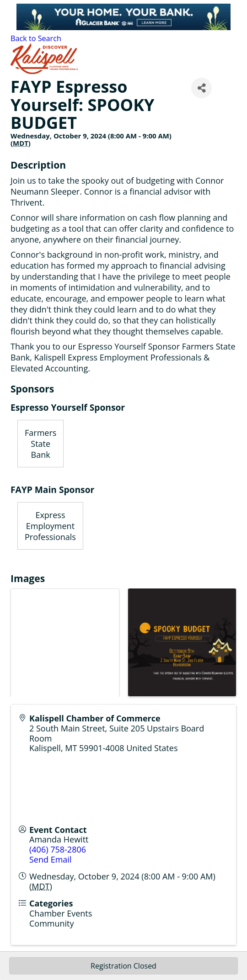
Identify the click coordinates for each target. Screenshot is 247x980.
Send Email (50, 859)
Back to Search (36, 38)
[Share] (201, 88)
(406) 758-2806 (58, 849)
